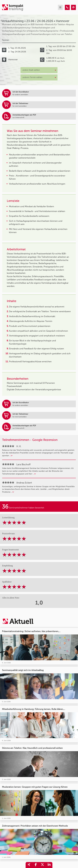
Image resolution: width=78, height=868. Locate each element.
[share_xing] (29, 865)
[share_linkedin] (49, 865)
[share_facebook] (36, 865)
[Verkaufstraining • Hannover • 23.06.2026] (67, 7)
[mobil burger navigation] (60, 7)
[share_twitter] (42, 865)
